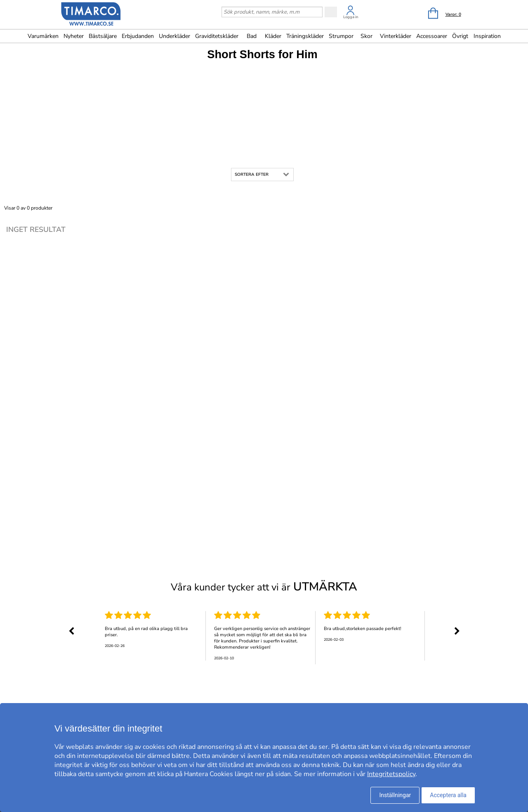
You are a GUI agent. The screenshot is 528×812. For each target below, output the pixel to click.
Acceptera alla (448, 795)
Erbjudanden (138, 36)
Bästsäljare (103, 36)
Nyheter (74, 36)
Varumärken (43, 36)
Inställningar (395, 795)
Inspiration (487, 36)
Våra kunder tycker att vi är (264, 587)
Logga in (351, 17)
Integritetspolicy (391, 774)
